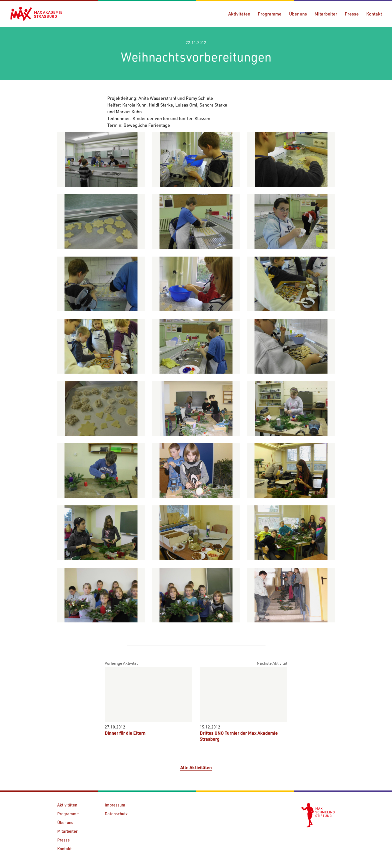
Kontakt (374, 14)
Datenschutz (116, 814)
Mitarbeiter (326, 14)
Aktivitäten (239, 14)
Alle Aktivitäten (196, 767)
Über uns (298, 14)
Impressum (115, 805)
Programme (270, 14)
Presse (352, 14)
